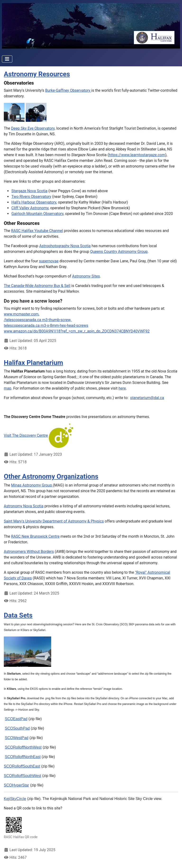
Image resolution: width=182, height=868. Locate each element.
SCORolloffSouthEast (22, 766)
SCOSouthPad (17, 728)
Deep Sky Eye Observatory (33, 128)
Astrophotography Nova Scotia (65, 246)
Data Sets (18, 615)
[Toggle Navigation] (7, 59)
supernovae (49, 261)
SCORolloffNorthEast (23, 757)
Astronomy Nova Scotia (24, 506)
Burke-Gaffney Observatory (68, 90)
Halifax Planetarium (33, 363)
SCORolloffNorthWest (23, 747)
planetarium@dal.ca (147, 398)
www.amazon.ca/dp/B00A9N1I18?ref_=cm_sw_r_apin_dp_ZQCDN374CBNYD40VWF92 (77, 331)
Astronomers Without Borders (29, 552)
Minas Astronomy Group (32, 485)
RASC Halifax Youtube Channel (37, 231)
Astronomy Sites (86, 276)
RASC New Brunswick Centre (35, 536)
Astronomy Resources (37, 74)
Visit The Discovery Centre (26, 435)
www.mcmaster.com (21, 314)
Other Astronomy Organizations (51, 476)
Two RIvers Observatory (31, 197)
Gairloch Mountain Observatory (37, 214)
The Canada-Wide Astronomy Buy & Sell (37, 286)
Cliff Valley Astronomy (30, 208)
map (8, 388)
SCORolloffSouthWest (23, 776)
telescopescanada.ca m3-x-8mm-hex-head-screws (46, 325)
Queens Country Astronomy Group (119, 252)
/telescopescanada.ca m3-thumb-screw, (38, 320)
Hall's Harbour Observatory (34, 202)
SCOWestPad (16, 738)
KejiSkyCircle (15, 799)
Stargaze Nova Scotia (29, 191)
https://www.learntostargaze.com (137, 155)
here (122, 388)
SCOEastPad (16, 719)
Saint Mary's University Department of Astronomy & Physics (54, 521)
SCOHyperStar (16, 785)
